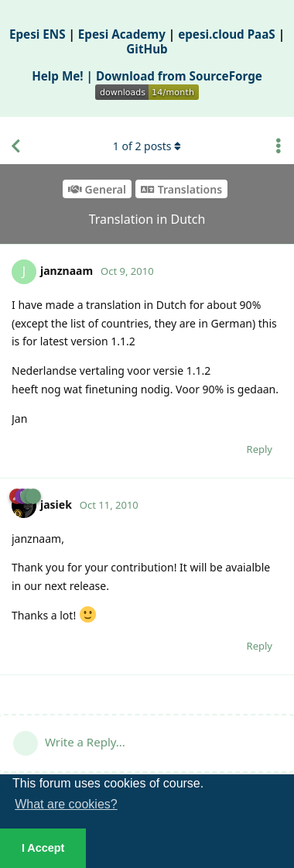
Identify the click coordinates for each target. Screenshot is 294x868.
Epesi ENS (38, 34)
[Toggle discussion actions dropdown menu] (279, 146)
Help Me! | (64, 76)
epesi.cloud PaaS (227, 34)
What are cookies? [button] (66, 804)
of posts (147, 146)
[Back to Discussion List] (15, 146)
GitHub (147, 49)
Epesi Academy (122, 34)
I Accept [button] (43, 848)
